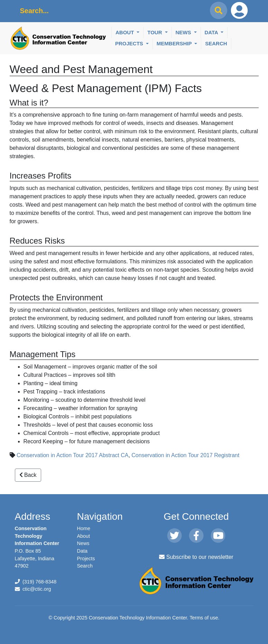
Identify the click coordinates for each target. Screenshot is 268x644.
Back (28, 475)
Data (212, 32)
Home (84, 528)
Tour (155, 32)
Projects (130, 43)
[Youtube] (218, 536)
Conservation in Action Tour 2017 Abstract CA (72, 455)
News (184, 32)
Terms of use (204, 618)
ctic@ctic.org (37, 589)
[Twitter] (174, 536)
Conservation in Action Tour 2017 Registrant (185, 455)
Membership (175, 43)
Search (216, 43)
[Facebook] (196, 536)
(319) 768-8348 (39, 582)
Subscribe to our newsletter (196, 557)
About (126, 32)
